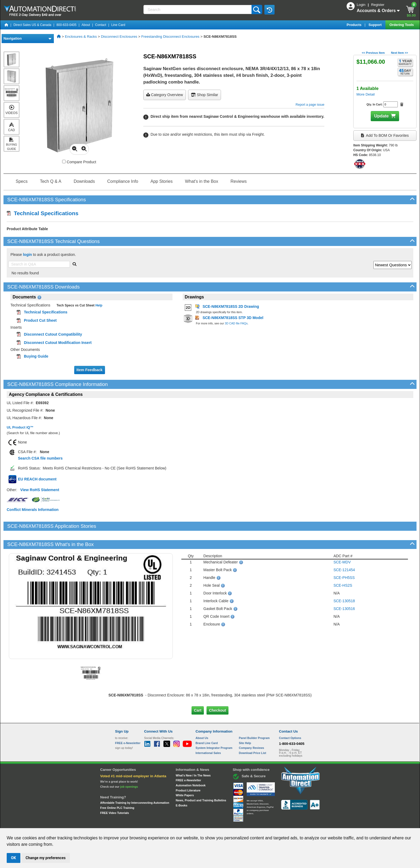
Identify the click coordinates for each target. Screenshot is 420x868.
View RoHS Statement (40, 490)
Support (376, 25)
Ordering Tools (402, 25)
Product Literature (188, 772)
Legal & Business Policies (240, 823)
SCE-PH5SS (344, 559)
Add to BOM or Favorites (385, 135)
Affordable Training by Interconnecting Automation (135, 784)
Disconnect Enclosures (119, 37)
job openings (129, 768)
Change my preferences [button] (46, 858)
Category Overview (165, 95)
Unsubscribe (181, 823)
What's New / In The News (193, 757)
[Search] (198, 10)
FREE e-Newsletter (188, 762)
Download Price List (253, 735)
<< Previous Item (373, 53)
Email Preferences (206, 823)
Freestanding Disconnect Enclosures (170, 37)
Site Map (127, 823)
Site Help (245, 725)
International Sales (208, 735)
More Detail (366, 94)
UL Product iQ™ (20, 427)
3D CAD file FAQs (236, 323)
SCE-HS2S (343, 567)
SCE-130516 (344, 590)
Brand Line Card (207, 725)
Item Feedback (90, 370)
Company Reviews (252, 730)
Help (98, 305)
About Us (202, 720)
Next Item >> (400, 53)
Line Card (118, 25)
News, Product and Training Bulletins (201, 782)
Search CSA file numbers (40, 458)
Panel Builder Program (254, 720)
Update (381, 116)
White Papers (185, 777)
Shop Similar (205, 95)
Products (355, 25)
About (86, 25)
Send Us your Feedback (153, 823)
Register (378, 5)
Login (362, 5)
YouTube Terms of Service (279, 823)
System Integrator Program (214, 730)
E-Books (181, 787)
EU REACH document (37, 479)
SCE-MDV (342, 544)
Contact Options (290, 720)
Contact (101, 25)
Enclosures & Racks (81, 37)
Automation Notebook (191, 767)
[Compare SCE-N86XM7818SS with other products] (64, 162)
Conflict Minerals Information (33, 510)
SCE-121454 (344, 552)
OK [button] (14, 858)
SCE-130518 (344, 583)
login (27, 255)
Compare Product (79, 162)
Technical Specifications (43, 213)
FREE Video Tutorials (115, 794)
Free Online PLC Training (117, 790)
